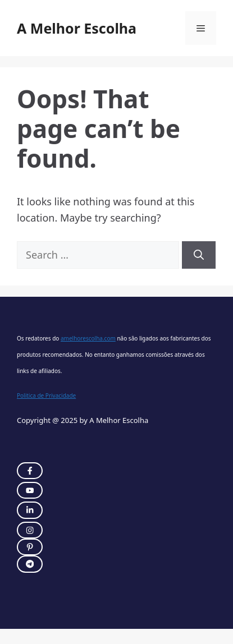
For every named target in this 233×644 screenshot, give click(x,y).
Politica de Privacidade (46, 395)
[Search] (199, 255)
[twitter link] (30, 490)
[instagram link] (30, 471)
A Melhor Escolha (77, 28)
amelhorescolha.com (88, 338)
